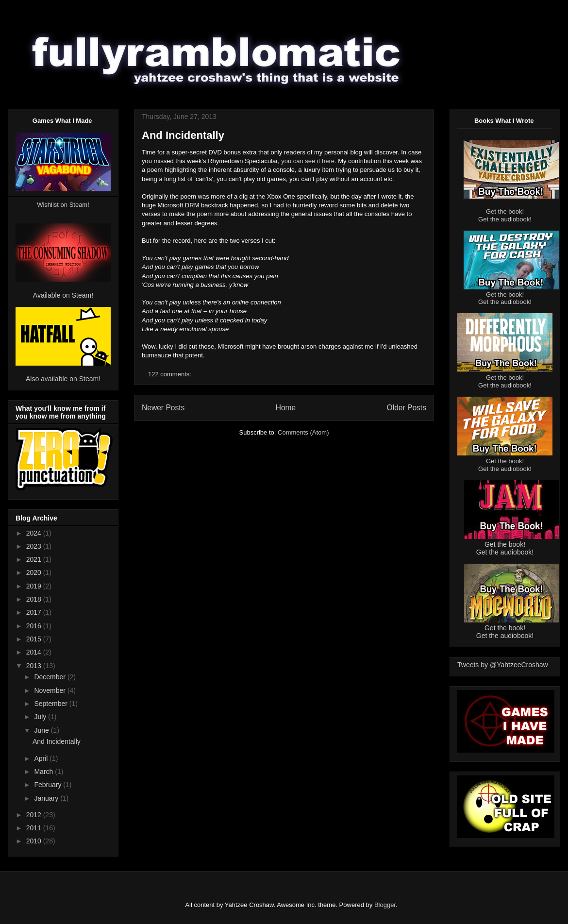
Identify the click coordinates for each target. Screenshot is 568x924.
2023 (35, 546)
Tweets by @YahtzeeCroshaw (503, 665)
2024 (35, 533)
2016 (35, 626)
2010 (35, 841)
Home (286, 408)
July (41, 717)
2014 (35, 652)
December (50, 677)
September (51, 704)
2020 (35, 572)
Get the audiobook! (505, 219)
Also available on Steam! (63, 379)
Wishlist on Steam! (63, 205)
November (50, 690)
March (44, 772)
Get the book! (505, 211)
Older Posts (407, 408)
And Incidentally (183, 135)
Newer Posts (163, 408)
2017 (35, 612)
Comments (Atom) (303, 432)
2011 (35, 828)
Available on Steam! (63, 295)
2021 (35, 559)
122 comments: (171, 374)
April (42, 758)
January (47, 798)
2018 (35, 599)
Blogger (385, 905)
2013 (35, 666)
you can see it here (308, 161)
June (42, 730)
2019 (35, 586)
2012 (35, 815)
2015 (35, 639)
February (49, 785)
